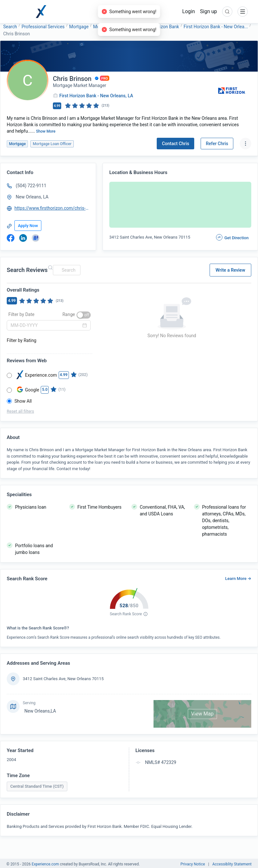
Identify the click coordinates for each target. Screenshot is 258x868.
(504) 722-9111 (31, 186)
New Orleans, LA (32, 197)
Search (10, 27)
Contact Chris (175, 144)
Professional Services (43, 27)
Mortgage (79, 27)
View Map (202, 714)
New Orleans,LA (40, 711)
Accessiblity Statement (232, 864)
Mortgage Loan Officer (115, 27)
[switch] (84, 315)
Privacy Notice (193, 864)
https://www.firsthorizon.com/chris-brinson (52, 208)
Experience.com (46, 864)
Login (189, 11)
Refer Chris (217, 144)
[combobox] (66, 270)
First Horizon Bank (161, 27)
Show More (46, 131)
